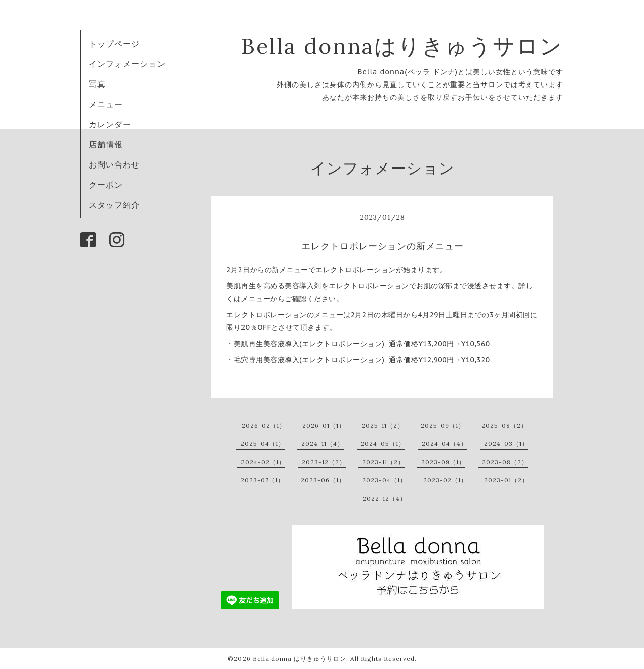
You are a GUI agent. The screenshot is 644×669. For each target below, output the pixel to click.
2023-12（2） (324, 462)
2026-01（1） (324, 425)
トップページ (114, 44)
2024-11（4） (323, 443)
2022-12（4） (385, 499)
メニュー (106, 104)
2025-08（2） (504, 425)
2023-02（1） (445, 480)
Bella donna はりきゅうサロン (299, 659)
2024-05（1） (383, 443)
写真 (97, 84)
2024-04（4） (445, 443)
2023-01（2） (506, 480)
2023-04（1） (384, 480)
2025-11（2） (383, 425)
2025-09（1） (443, 425)
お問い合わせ (114, 164)
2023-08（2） (505, 462)
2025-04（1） (263, 443)
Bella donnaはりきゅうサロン (402, 46)
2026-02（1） (264, 425)
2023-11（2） (383, 462)
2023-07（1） (262, 480)
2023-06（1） (323, 480)
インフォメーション (127, 64)
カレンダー (110, 124)
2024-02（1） (263, 462)
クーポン (106, 185)
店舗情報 (106, 144)
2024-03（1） (506, 443)
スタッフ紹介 (114, 205)
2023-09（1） (443, 462)
